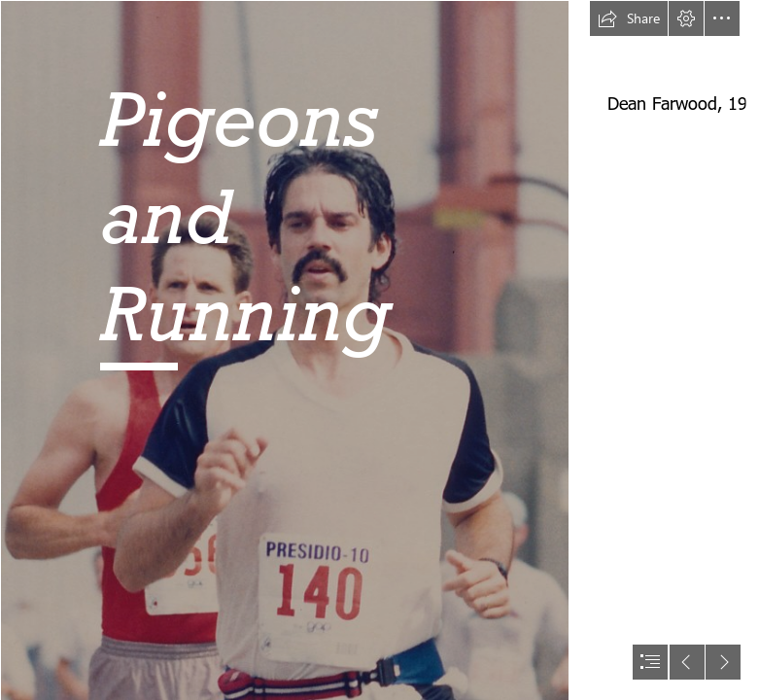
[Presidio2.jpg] (284, 350)
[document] (379, 350)
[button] (629, 18)
